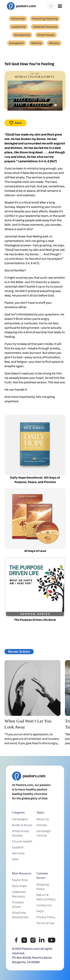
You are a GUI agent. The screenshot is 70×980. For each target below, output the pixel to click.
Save (15, 123)
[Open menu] (60, 6)
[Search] (51, 6)
